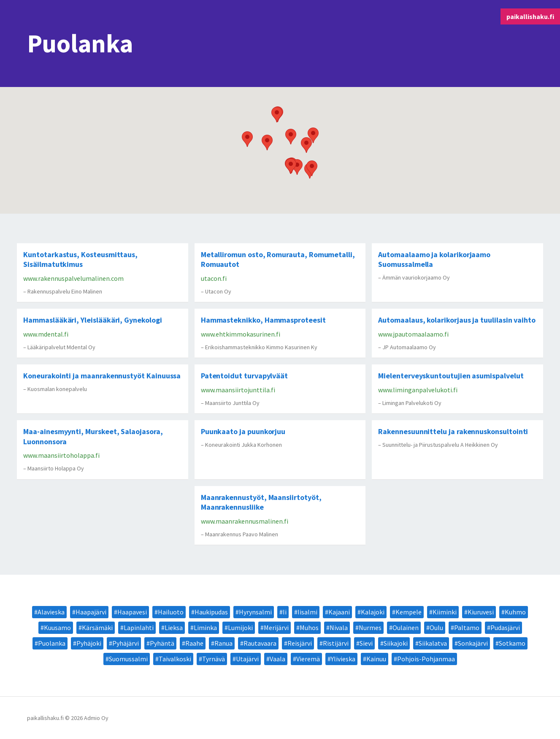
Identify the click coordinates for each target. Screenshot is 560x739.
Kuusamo (57, 628)
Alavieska (51, 612)
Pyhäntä (162, 643)
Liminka (205, 628)
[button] (267, 143)
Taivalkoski (175, 659)
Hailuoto (171, 612)
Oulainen (406, 628)
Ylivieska (343, 659)
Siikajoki (396, 643)
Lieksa (174, 628)
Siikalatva (433, 643)
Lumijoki (240, 628)
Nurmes (370, 628)
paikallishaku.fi (530, 16)
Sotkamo (512, 643)
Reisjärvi (300, 643)
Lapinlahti (139, 628)
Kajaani (339, 612)
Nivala (339, 628)
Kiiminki (445, 612)
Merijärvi (276, 628)
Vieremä (308, 659)
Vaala (277, 659)
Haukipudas (211, 612)
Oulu (436, 628)
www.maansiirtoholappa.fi (61, 455)
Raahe (194, 643)
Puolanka (52, 643)
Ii (285, 612)
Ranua (223, 643)
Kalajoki (373, 612)
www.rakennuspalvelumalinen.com (73, 278)
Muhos (309, 628)
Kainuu (376, 659)
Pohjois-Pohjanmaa (426, 659)
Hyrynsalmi (255, 612)
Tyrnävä (214, 659)
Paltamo (467, 628)
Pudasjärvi (505, 628)
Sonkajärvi (473, 643)
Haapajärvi (91, 612)
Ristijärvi (336, 643)
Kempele (409, 612)
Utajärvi (247, 659)
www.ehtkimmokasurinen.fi (241, 334)
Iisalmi (307, 612)
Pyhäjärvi (126, 643)
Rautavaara (260, 643)
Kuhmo (515, 612)
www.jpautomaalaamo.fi (413, 334)
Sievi (366, 643)
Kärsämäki (97, 628)
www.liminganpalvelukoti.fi (418, 390)
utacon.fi (214, 278)
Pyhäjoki (89, 643)
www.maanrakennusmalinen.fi (245, 521)
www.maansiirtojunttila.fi (238, 390)
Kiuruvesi (481, 612)
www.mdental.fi (46, 334)
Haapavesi (132, 612)
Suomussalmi (128, 659)
